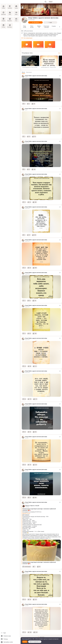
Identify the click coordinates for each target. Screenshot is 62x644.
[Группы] (16, 7)
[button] (23, 72)
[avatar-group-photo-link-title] (24, 20)
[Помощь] (3, 26)
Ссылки (54, 26)
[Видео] (16, 13)
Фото (32, 26)
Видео (39, 26)
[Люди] (10, 13)
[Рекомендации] (10, 26)
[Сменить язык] (10, 636)
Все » (60, 53)
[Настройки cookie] (10, 642)
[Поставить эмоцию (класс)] (33, 104)
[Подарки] (3, 20)
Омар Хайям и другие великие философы (36, 76)
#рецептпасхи (26, 513)
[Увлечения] (10, 7)
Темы (25, 26)
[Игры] (16, 20)
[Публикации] (3, 13)
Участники (46, 26)
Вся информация (28, 38)
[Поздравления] (10, 20)
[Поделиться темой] (28, 104)
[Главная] (3, 7)
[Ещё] (10, 633)
